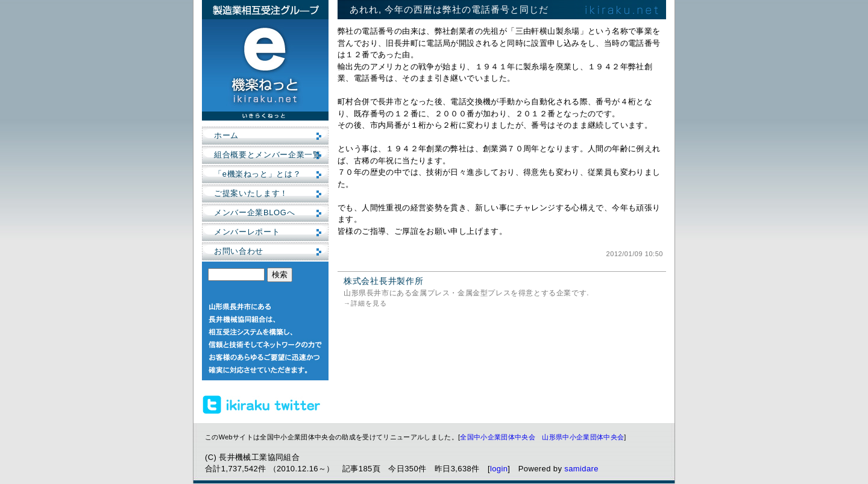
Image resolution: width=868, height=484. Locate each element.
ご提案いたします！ (251, 193)
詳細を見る (369, 303)
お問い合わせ (239, 251)
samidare (581, 469)
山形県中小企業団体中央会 (583, 437)
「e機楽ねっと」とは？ (257, 174)
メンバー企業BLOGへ (254, 212)
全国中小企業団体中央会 (498, 437)
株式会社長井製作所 (383, 281)
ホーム (226, 135)
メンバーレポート (247, 232)
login (499, 469)
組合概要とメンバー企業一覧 (267, 155)
